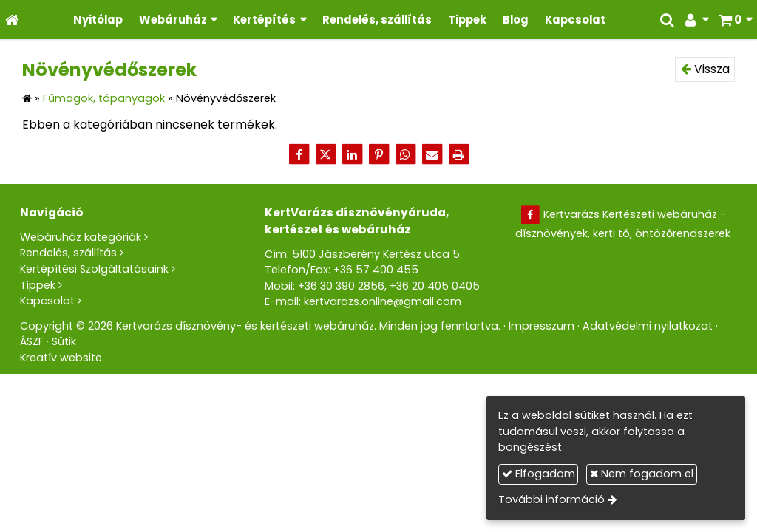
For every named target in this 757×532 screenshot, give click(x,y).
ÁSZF (32, 341)
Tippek (38, 285)
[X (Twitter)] (325, 154)
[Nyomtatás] (458, 154)
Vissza (705, 69)
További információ (551, 499)
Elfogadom (539, 474)
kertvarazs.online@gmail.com (383, 301)
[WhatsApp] (405, 154)
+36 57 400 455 (376, 270)
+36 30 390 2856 (341, 286)
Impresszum (542, 326)
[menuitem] (98, 20)
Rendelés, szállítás (68, 253)
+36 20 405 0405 (435, 286)
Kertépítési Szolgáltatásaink (94, 269)
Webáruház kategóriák (81, 237)
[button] (735, 20)
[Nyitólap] (12, 20)
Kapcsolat (47, 301)
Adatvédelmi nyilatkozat (648, 326)
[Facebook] (299, 154)
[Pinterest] (378, 154)
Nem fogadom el (642, 474)
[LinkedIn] (352, 154)
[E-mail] (432, 154)
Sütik (64, 341)
